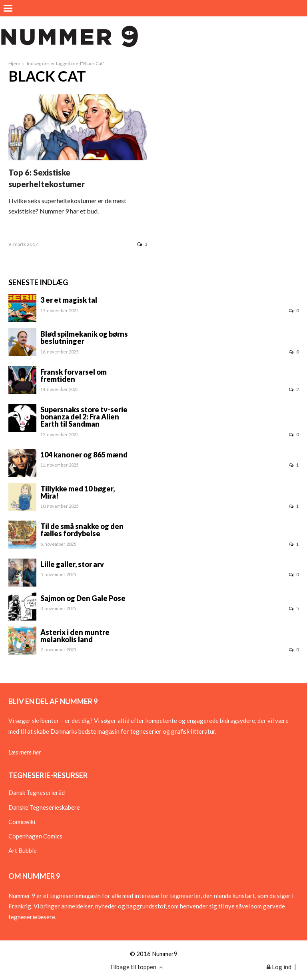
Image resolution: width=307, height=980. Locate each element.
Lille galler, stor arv (72, 564)
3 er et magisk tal (69, 300)
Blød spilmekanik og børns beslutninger (84, 337)
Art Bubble (23, 850)
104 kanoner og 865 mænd (84, 455)
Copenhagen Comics (35, 836)
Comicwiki (22, 822)
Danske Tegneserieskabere (44, 807)
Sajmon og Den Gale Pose (83, 598)
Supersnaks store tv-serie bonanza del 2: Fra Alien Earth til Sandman (84, 417)
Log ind (279, 967)
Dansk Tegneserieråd (37, 792)
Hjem (14, 63)
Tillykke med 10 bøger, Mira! (78, 492)
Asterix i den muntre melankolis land (75, 636)
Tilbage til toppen (136, 967)
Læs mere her (25, 752)
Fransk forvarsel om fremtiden (74, 375)
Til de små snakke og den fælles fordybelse (82, 530)
